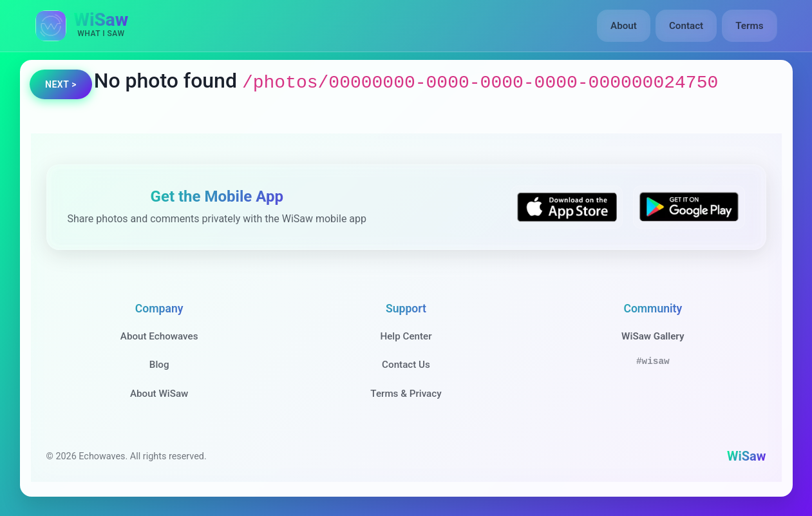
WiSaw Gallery (653, 336)
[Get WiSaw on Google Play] (689, 207)
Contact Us (406, 365)
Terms (749, 26)
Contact (686, 26)
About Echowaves (159, 336)
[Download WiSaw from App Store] (567, 207)
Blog (159, 365)
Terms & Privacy (406, 394)
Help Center (406, 336)
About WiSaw (159, 394)
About (624, 26)
